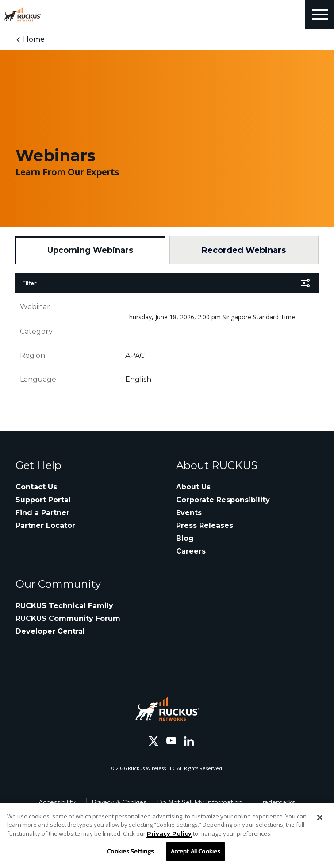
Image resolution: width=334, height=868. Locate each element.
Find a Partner (42, 513)
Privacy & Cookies (119, 802)
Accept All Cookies (196, 851)
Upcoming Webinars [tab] (90, 250)
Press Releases (205, 525)
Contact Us (36, 487)
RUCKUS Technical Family (64, 606)
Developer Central (50, 631)
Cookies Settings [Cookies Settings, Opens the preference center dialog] (131, 851)
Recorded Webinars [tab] (244, 250)
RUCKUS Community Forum (68, 618)
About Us (193, 487)
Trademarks (277, 802)
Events (189, 513)
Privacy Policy (169, 833)
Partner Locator (45, 525)
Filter (29, 283)
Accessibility (57, 802)
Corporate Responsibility (223, 500)
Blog (185, 538)
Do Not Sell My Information (200, 802)
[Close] (320, 818)
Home (34, 39)
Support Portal (43, 500)
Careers (191, 551)
